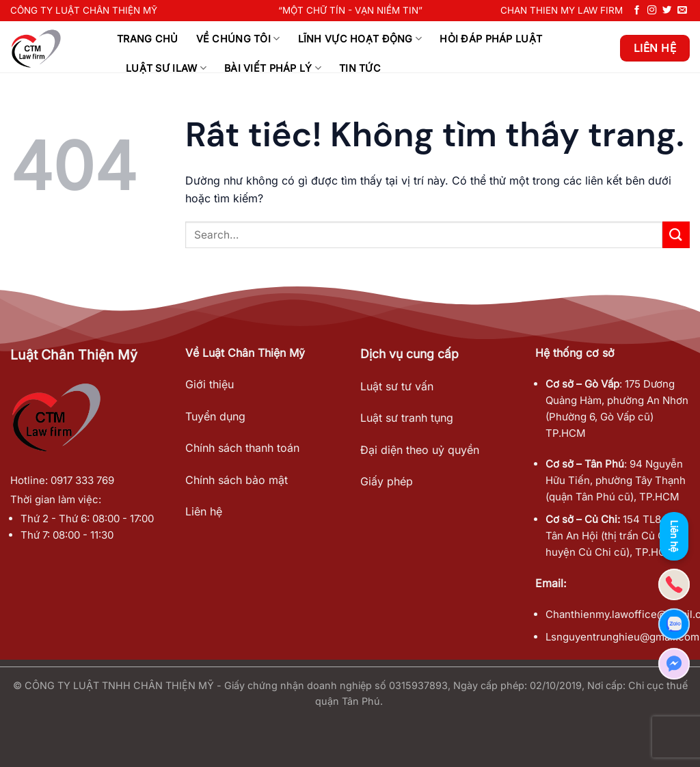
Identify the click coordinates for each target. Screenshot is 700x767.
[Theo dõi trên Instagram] (652, 11)
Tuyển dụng (215, 416)
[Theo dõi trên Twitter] (667, 11)
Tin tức (360, 68)
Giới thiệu (210, 384)
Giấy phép (387, 481)
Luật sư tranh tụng (407, 418)
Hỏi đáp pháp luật (491, 39)
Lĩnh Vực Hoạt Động (360, 39)
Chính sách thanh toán (242, 448)
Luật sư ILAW (166, 68)
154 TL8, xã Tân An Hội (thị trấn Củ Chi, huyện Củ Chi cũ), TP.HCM (611, 536)
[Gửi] (676, 235)
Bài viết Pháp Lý (273, 68)
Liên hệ (204, 511)
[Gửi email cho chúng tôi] (682, 11)
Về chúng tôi (238, 39)
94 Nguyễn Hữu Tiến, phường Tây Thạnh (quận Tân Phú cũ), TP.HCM (616, 480)
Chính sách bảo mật (237, 480)
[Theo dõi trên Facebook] (637, 11)
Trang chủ (148, 39)
